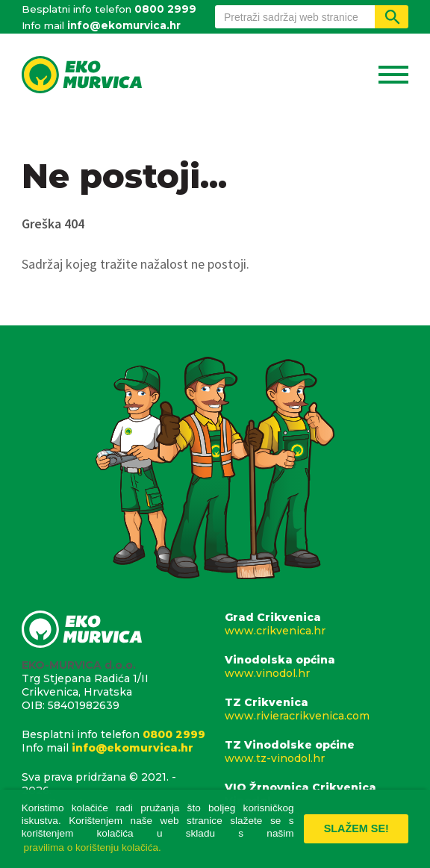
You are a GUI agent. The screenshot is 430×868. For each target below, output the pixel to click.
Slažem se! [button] (356, 828)
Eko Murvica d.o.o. (82, 76)
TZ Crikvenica (317, 709)
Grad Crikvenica (317, 624)
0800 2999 (165, 9)
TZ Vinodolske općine (317, 752)
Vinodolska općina (317, 666)
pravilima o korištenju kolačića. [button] (93, 847)
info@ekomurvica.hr (124, 25)
